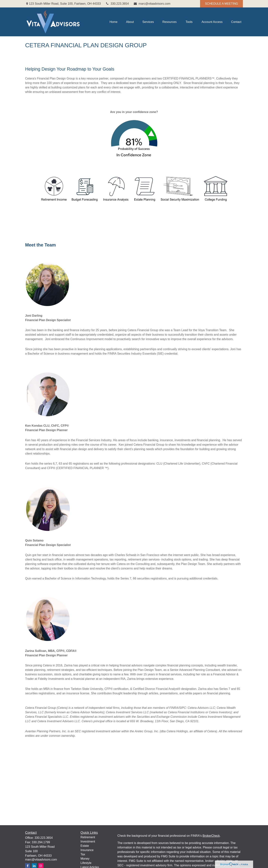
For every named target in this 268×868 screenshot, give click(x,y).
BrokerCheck (211, 836)
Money (85, 859)
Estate (85, 846)
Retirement (88, 837)
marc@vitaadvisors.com (152, 4)
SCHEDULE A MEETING (221, 4)
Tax (83, 854)
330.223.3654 (117, 4)
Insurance (87, 850)
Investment (88, 841)
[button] (113, 22)
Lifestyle (86, 863)
